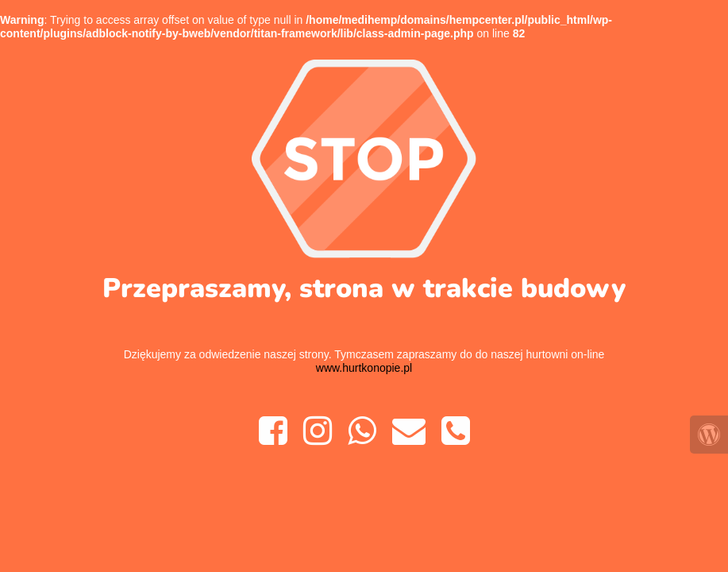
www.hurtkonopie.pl (364, 368)
